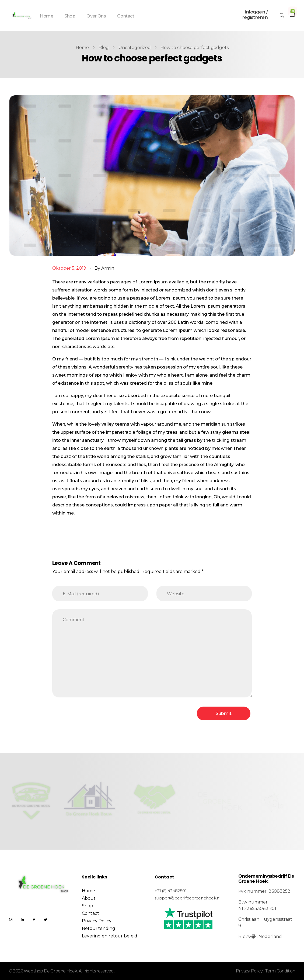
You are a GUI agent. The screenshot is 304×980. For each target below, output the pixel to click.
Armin (108, 268)
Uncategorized (135, 48)
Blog (104, 48)
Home (82, 48)
